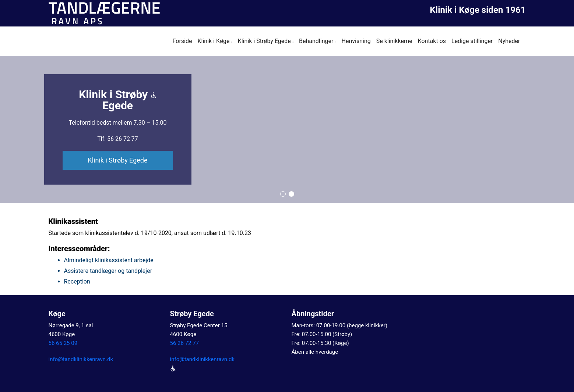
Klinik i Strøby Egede (264, 41)
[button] (283, 194)
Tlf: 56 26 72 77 (118, 139)
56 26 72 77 (185, 343)
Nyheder (509, 41)
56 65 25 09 (63, 343)
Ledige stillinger (472, 41)
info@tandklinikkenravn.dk (81, 359)
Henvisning (356, 41)
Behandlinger (316, 41)
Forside (182, 41)
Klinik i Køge (213, 41)
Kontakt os (432, 41)
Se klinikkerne (394, 41)
